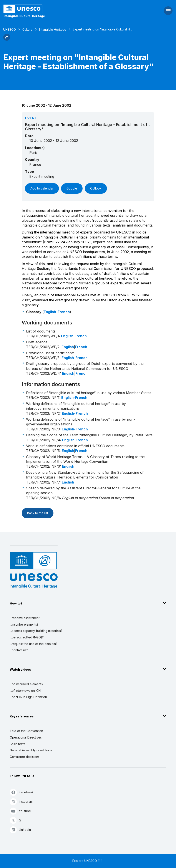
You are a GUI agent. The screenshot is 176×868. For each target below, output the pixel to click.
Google (72, 188)
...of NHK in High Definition (28, 697)
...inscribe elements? (24, 624)
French (81, 336)
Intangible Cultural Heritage (24, 16)
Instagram (21, 802)
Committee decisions (25, 757)
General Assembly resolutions (31, 750)
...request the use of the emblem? (34, 644)
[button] (7, 39)
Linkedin (20, 830)
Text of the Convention (26, 731)
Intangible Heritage (53, 29)
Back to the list (38, 513)
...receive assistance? (25, 618)
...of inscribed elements (26, 684)
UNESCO (10, 29)
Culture (27, 29)
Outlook (96, 188)
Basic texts (17, 744)
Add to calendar (42, 188)
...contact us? (19, 650)
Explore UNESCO (87, 861)
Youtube (20, 811)
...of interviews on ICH (25, 691)
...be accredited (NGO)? (27, 637)
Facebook (22, 792)
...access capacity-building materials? (36, 631)
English (67, 336)
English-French (57, 312)
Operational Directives (26, 737)
